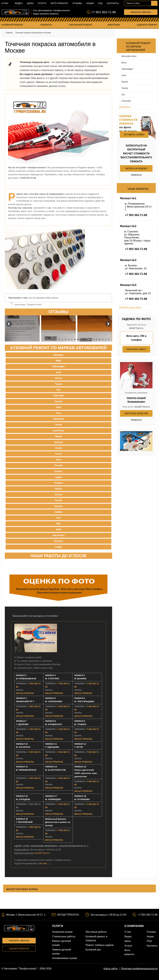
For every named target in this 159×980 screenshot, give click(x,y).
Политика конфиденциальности (139, 969)
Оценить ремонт (147, 25)
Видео (19, 3)
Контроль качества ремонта (136, 414)
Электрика (114, 25)
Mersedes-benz (129, 56)
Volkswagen (127, 69)
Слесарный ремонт (81, 25)
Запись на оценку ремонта (136, 169)
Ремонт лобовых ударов (100, 945)
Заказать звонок (141, 12)
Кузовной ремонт (12, 25)
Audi (124, 75)
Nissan (125, 82)
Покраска (46, 25)
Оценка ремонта (19, 949)
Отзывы (77, 3)
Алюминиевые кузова (64, 958)
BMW (124, 63)
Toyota (125, 88)
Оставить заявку (134, 134)
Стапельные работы (64, 936)
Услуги (42, 3)
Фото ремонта (59, 3)
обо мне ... (44, 863)
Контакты (113, 3)
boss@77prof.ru (42, 853)
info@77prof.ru (136, 328)
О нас (5, 3)
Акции (90, 3)
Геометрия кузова (62, 932)
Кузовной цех (93, 950)
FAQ (100, 3)
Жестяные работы (96, 932)
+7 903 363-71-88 (104, 12)
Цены (30, 3)
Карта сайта (110, 969)
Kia (123, 94)
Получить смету (136, 349)
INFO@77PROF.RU (25, 693)
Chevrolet (126, 101)
